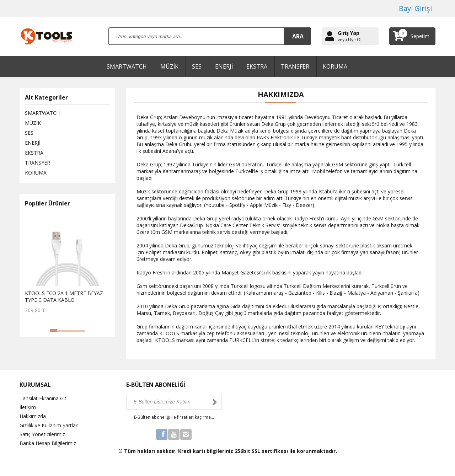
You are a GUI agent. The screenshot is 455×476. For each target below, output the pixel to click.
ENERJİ (224, 66)
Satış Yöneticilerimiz (42, 434)
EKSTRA (257, 66)
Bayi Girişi (415, 8)
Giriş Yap (349, 33)
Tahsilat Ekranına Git (43, 398)
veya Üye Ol (350, 40)
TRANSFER (295, 66)
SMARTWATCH (127, 66)
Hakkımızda (33, 416)
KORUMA (335, 66)
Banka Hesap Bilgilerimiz (48, 443)
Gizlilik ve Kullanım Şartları (49, 425)
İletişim (28, 407)
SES (197, 66)
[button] (53, 330)
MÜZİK (169, 66)
